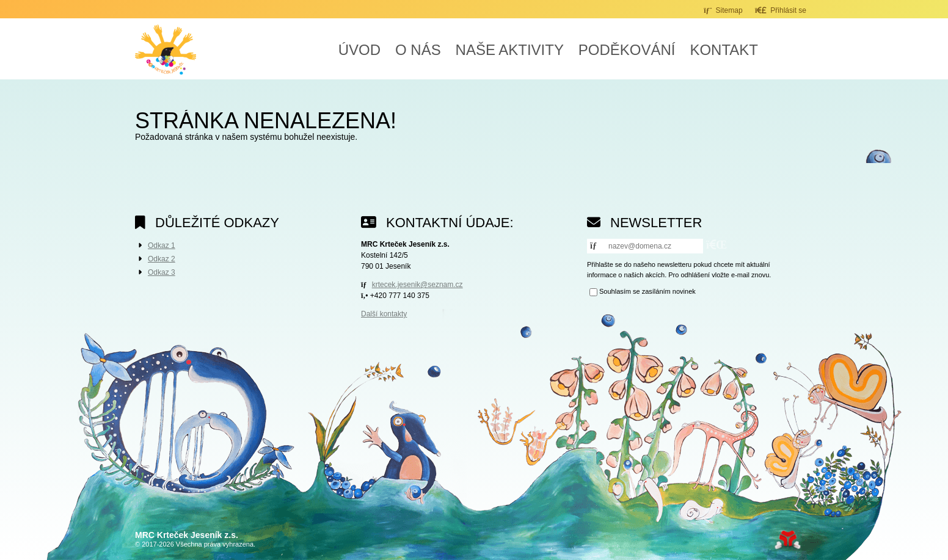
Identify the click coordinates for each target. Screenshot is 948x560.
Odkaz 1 (162, 245)
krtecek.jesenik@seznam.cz (417, 285)
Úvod (166, 49)
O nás (418, 50)
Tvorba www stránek (788, 540)
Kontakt (724, 50)
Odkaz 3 (162, 272)
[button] (781, 10)
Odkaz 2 (162, 259)
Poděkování (627, 50)
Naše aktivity (510, 50)
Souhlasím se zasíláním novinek (647, 291)
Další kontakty (384, 314)
